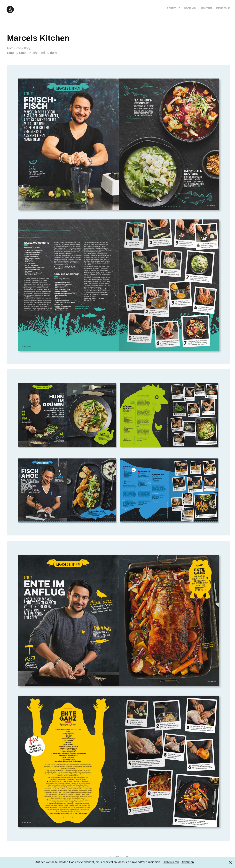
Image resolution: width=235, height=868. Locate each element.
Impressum (223, 8)
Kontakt (207, 8)
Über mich (191, 8)
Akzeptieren (171, 862)
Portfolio (174, 8)
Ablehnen (188, 862)
